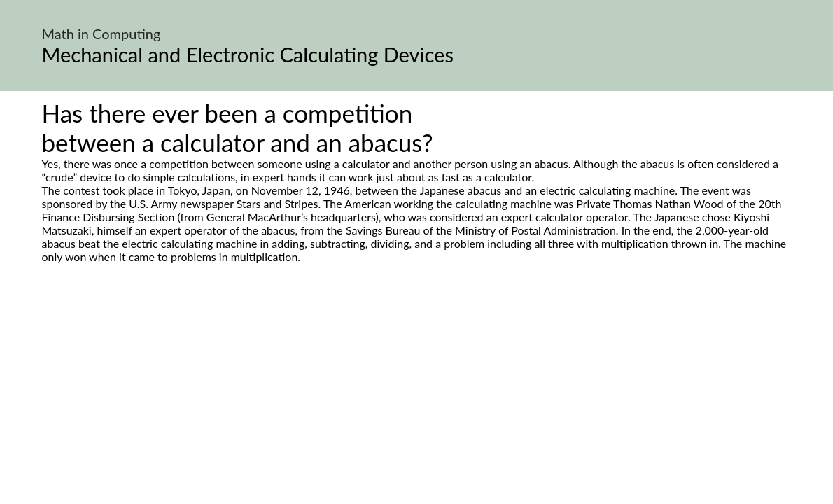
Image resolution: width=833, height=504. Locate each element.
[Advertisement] (416, 395)
